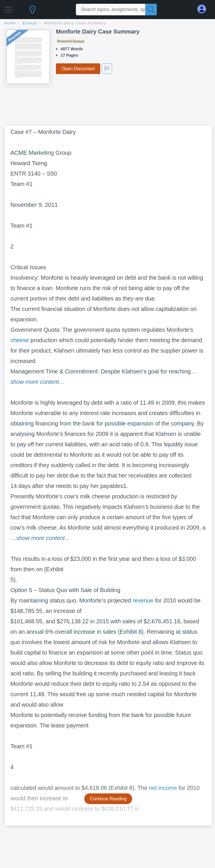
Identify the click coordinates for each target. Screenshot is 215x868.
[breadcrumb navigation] (107, 24)
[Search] (151, 10)
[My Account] (204, 9)
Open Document (78, 69)
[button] (8, 8)
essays (30, 23)
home (10, 23)
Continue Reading (108, 799)
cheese (20, 340)
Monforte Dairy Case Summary (75, 23)
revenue (143, 600)
